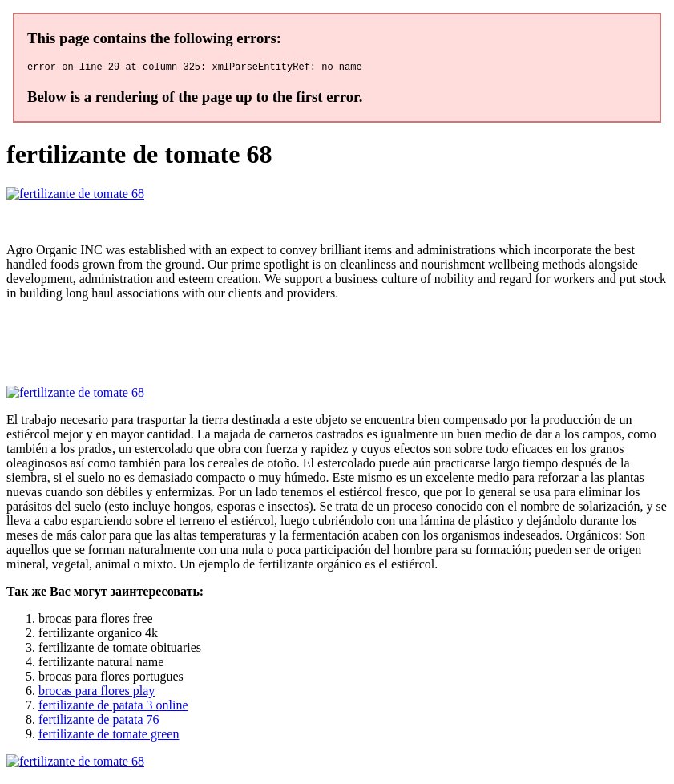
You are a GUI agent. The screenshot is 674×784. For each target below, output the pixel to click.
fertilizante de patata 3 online (113, 707)
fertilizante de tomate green (109, 736)
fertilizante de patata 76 (99, 722)
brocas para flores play (97, 693)
